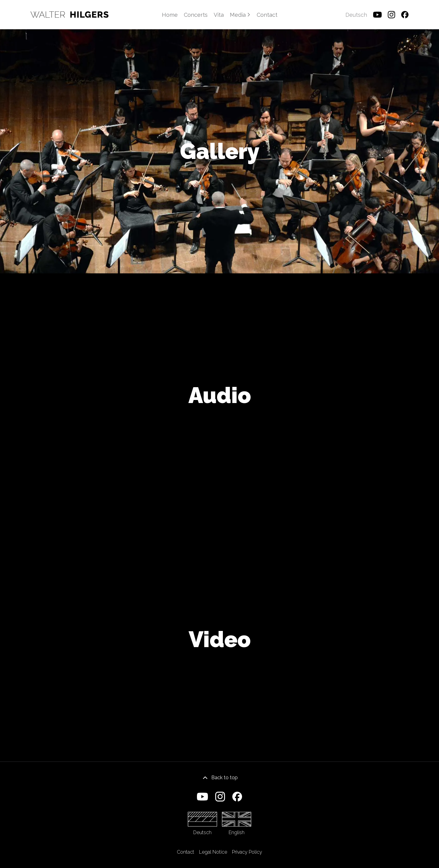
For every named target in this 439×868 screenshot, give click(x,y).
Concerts (196, 15)
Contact (267, 15)
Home (170, 15)
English (237, 824)
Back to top (220, 778)
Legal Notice (213, 852)
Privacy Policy (247, 852)
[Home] (70, 14)
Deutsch (202, 824)
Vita (219, 15)
